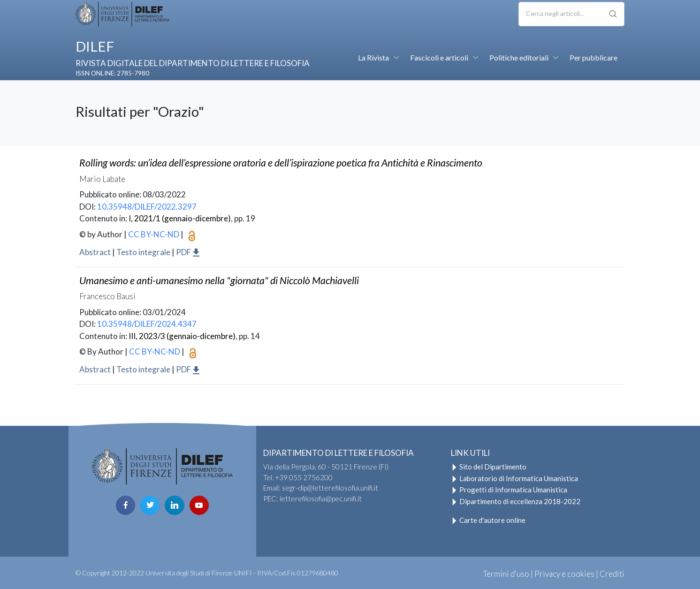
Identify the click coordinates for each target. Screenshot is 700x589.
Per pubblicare (593, 57)
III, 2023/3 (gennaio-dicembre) (182, 336)
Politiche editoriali (519, 57)
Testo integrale (143, 252)
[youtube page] (199, 505)
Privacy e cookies (564, 574)
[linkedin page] (174, 505)
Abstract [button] (95, 252)
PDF (188, 252)
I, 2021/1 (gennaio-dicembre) (180, 218)
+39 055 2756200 (304, 477)
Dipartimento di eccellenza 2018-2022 (516, 501)
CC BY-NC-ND (154, 234)
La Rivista (373, 57)
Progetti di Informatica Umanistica (509, 490)
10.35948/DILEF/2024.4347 (147, 324)
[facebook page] (126, 505)
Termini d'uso (506, 574)
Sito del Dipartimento (489, 467)
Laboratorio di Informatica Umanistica (514, 478)
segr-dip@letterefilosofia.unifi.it (330, 488)
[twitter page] (150, 505)
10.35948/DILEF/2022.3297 (147, 207)
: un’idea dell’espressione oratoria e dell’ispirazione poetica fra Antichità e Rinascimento (281, 163)
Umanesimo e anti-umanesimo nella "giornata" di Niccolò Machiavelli (219, 280)
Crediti (612, 574)
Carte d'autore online (488, 520)
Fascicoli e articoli (439, 57)
